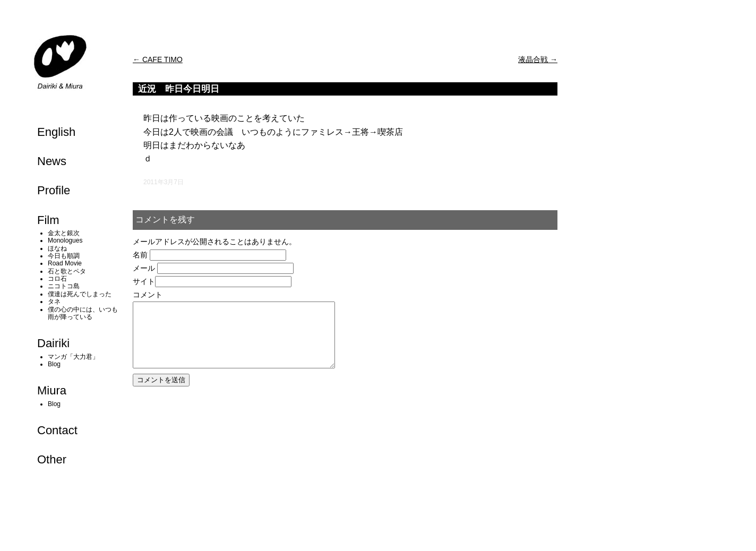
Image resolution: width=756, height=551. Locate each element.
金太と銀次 (64, 233)
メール (144, 268)
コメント (148, 295)
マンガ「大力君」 (73, 357)
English (56, 132)
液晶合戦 (538, 59)
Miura (52, 390)
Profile (54, 190)
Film (48, 220)
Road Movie (65, 263)
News (52, 161)
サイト (144, 281)
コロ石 (57, 279)
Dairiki (53, 343)
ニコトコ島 (64, 286)
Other (52, 459)
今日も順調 (64, 256)
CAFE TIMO (158, 59)
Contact (57, 430)
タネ (54, 302)
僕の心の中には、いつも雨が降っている (83, 313)
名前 (140, 255)
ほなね (57, 248)
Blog (54, 364)
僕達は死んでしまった (80, 294)
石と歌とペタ (67, 271)
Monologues (65, 240)
